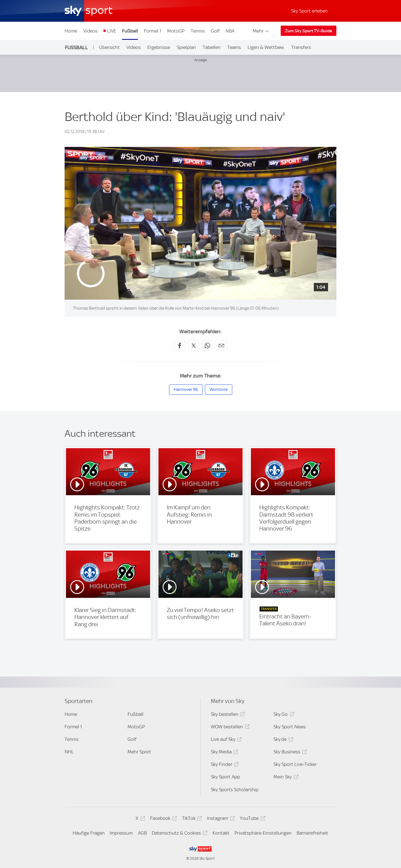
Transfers (301, 47)
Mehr (261, 31)
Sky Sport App (225, 777)
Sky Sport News (290, 727)
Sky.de (282, 740)
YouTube (252, 819)
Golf (215, 31)
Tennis (198, 31)
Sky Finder (224, 765)
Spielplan (186, 47)
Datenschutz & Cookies (179, 834)
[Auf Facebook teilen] (180, 345)
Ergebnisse (159, 47)
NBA (230, 31)
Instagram (220, 819)
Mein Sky (285, 778)
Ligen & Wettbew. (266, 47)
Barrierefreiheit (312, 833)
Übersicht (109, 47)
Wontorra (219, 389)
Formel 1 (153, 31)
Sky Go (283, 715)
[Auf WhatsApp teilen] (207, 345)
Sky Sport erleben (309, 11)
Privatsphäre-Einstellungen (263, 833)
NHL (69, 752)
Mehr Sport (139, 752)
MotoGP (176, 31)
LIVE (112, 31)
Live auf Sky (225, 740)
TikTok (191, 819)
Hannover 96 (186, 389)
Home (71, 31)
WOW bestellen (229, 728)
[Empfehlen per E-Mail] (221, 345)
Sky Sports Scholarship (235, 790)
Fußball (130, 31)
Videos (90, 31)
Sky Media (224, 753)
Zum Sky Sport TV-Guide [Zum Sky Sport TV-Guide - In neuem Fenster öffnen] (309, 31)
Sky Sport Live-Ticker (295, 764)
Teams (234, 47)
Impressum (121, 833)
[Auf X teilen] (194, 345)
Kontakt (221, 833)
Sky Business (289, 753)
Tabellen (212, 47)
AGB (142, 833)
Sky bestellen (227, 715)
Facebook (163, 819)
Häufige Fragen (89, 833)
